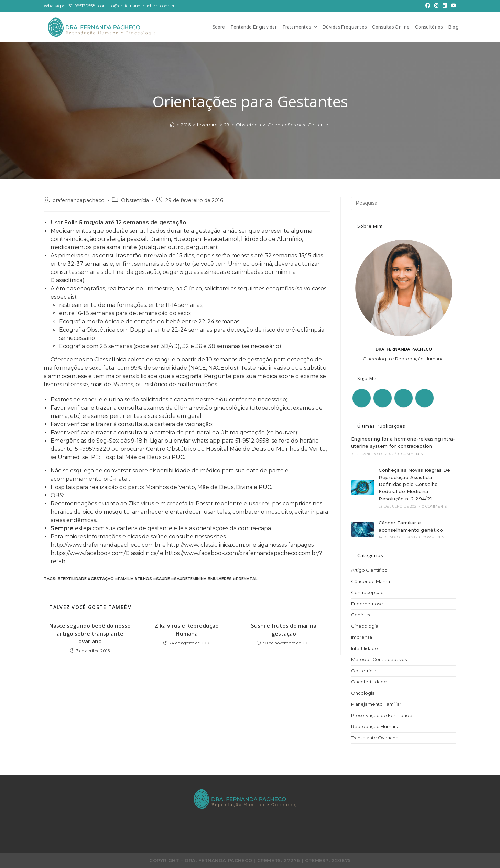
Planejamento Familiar (376, 704)
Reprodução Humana (375, 726)
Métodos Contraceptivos (379, 659)
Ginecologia (365, 626)
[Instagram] (436, 6)
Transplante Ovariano (375, 738)
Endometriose (367, 604)
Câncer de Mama (371, 581)
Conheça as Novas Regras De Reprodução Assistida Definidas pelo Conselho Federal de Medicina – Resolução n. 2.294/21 (414, 484)
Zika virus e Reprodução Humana (187, 630)
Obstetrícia (135, 200)
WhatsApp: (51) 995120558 (69, 6)
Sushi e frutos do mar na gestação (284, 630)
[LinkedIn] (445, 6)
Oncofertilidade (369, 682)
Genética (361, 615)
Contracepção (367, 592)
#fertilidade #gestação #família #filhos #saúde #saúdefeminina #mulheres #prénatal (157, 579)
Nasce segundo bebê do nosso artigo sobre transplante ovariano (90, 633)
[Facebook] (428, 6)
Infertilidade (365, 648)
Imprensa (362, 637)
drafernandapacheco (79, 200)
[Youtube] (453, 6)
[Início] (172, 125)
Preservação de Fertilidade (382, 715)
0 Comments (411, 454)
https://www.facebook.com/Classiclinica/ (105, 553)
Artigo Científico (369, 570)
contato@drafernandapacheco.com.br (137, 6)
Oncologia (363, 693)
